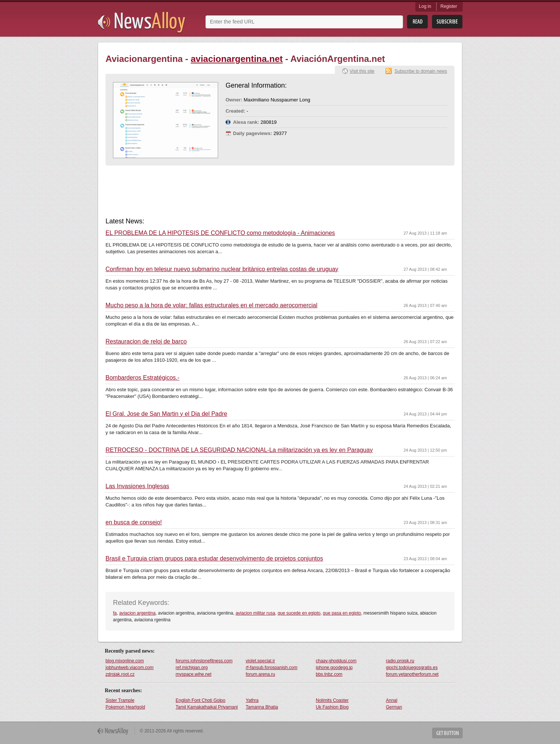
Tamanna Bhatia (262, 707)
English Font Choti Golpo (200, 700)
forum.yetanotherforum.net (412, 674)
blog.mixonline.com (125, 661)
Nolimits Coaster (332, 700)
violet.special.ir (260, 661)
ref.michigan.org (192, 668)
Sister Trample (120, 700)
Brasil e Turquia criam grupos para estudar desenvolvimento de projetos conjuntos (214, 559)
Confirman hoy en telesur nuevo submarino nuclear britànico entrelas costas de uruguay (222, 269)
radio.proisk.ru (400, 661)
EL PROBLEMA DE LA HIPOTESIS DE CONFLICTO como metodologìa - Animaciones (220, 233)
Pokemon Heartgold (125, 707)
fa (115, 613)
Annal (392, 700)
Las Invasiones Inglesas (137, 486)
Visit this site (362, 71)
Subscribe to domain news (421, 71)
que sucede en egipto (299, 613)
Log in (425, 6)
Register (449, 6)
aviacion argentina (137, 613)
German (394, 707)
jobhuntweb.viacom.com (130, 668)
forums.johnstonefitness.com (204, 661)
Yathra (252, 700)
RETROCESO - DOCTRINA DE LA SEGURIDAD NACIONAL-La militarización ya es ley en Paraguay (239, 450)
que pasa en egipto (342, 613)
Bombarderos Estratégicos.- (142, 378)
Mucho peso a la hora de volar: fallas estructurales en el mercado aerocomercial (211, 305)
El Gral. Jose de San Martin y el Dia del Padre (166, 414)
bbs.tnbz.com (329, 674)
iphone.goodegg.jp (334, 668)
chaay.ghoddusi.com (336, 661)
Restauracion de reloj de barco (146, 342)
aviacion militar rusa (255, 613)
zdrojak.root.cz (120, 674)
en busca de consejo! (134, 522)
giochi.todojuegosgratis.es (412, 668)
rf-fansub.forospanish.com (272, 668)
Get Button (447, 733)
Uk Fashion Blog (332, 707)
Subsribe (447, 22)
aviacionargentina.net (237, 59)
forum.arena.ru (260, 674)
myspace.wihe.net (194, 674)
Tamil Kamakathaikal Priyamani (207, 707)
